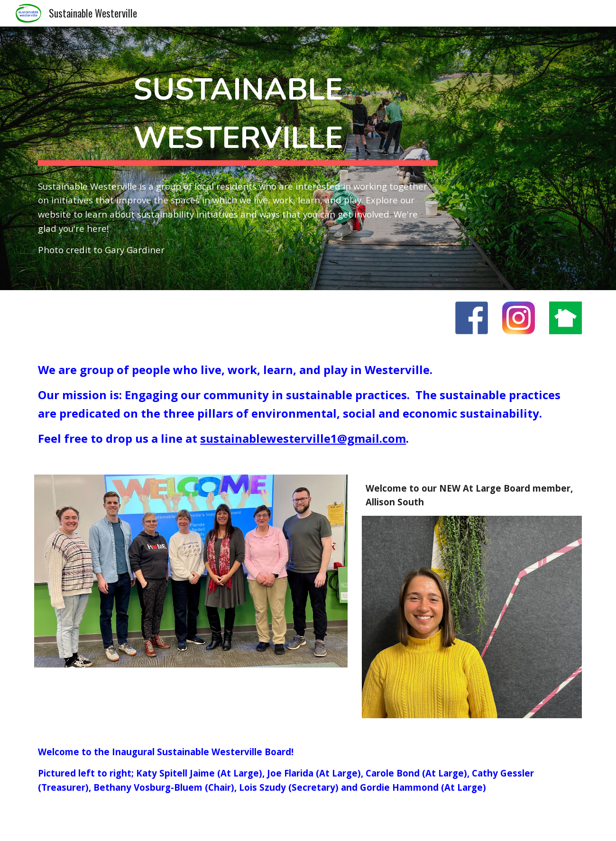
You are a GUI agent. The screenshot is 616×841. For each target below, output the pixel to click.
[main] (238, 113)
